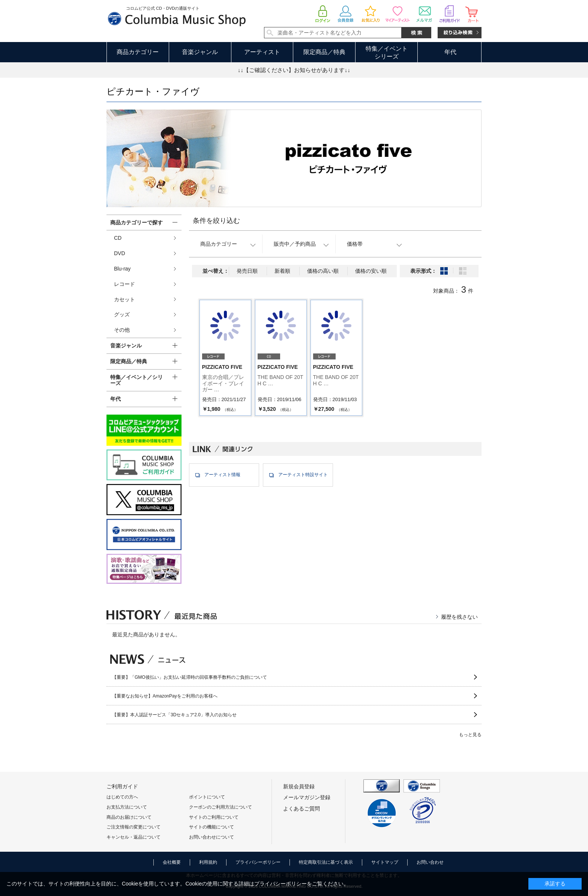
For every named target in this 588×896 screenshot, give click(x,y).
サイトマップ (385, 862)
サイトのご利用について (214, 817)
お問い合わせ (430, 862)
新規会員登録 (299, 786)
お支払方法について (127, 807)
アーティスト (262, 52)
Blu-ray (122, 269)
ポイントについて (207, 797)
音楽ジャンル (200, 52)
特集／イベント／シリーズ (136, 380)
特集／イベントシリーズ (387, 53)
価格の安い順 (371, 271)
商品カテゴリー (138, 52)
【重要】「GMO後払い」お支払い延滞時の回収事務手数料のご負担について (190, 677)
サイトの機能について (211, 827)
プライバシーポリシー (258, 862)
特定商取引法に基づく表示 (326, 862)
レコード (124, 284)
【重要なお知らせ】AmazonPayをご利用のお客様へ (165, 696)
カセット (124, 299)
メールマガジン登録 (307, 797)
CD (118, 238)
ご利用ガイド (122, 786)
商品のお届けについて (129, 817)
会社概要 (172, 862)
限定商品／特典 (324, 52)
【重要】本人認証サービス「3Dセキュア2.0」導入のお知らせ (174, 715)
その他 (122, 330)
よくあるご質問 (301, 809)
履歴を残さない (459, 617)
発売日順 (247, 271)
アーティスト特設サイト (303, 475)
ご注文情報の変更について (133, 827)
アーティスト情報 (222, 475)
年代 (450, 52)
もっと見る (470, 735)
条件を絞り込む (216, 221)
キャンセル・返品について (133, 837)
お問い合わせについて (211, 837)
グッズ (122, 314)
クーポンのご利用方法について (220, 807)
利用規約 (208, 862)
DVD (120, 253)
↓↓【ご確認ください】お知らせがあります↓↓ (294, 70)
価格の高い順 (323, 271)
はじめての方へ (122, 797)
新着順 (282, 271)
